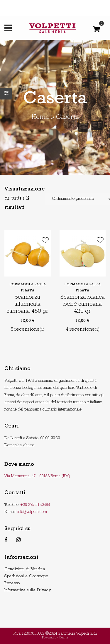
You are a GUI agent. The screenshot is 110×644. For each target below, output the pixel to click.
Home (40, 118)
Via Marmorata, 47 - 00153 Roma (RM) (37, 476)
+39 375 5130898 (35, 505)
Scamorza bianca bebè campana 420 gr (83, 305)
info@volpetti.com (32, 512)
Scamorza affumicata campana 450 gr (27, 305)
